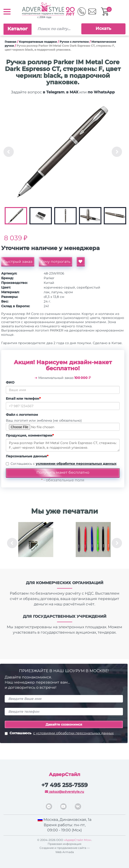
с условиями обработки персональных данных (73, 733)
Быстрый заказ (18, 262)
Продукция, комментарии (30, 435)
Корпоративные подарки (38, 42)
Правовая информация (64, 844)
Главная (11, 42)
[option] (63, 152)
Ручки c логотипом (74, 42)
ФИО (10, 382)
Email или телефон (23, 399)
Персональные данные (27, 456)
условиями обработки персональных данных (76, 464)
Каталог (18, 29)
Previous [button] (9, 152)
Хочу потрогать (56, 262)
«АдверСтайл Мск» (78, 840)
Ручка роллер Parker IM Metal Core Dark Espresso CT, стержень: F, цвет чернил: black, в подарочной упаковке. (63, 445)
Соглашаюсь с (63, 464)
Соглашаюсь (59, 734)
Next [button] (117, 152)
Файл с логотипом (22, 415)
